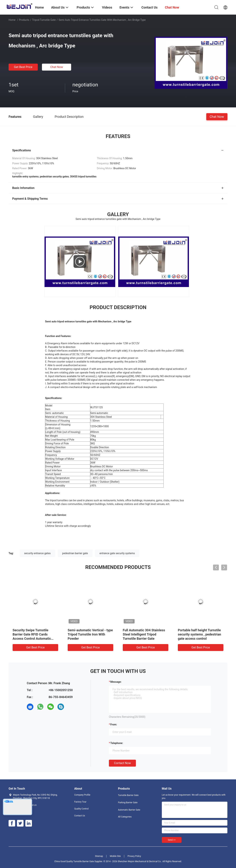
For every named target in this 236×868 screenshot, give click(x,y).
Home (12, 20)
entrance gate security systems (117, 553)
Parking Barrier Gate (128, 803)
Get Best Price (23, 67)
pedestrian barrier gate (75, 553)
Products (24, 20)
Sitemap (99, 856)
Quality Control (81, 809)
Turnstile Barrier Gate (128, 795)
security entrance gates (37, 553)
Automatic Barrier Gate (129, 810)
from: (114, 724)
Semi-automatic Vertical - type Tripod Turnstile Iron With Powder (90, 634)
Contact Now (122, 763)
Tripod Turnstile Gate (44, 20)
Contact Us (80, 816)
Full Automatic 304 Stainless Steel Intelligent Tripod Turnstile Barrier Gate (144, 634)
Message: (116, 682)
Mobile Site (115, 856)
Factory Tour (80, 802)
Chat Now (57, 67)
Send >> (172, 840)
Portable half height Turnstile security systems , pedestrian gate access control (199, 634)
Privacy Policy (134, 856)
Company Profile (82, 795)
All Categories (125, 817)
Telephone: (117, 743)
